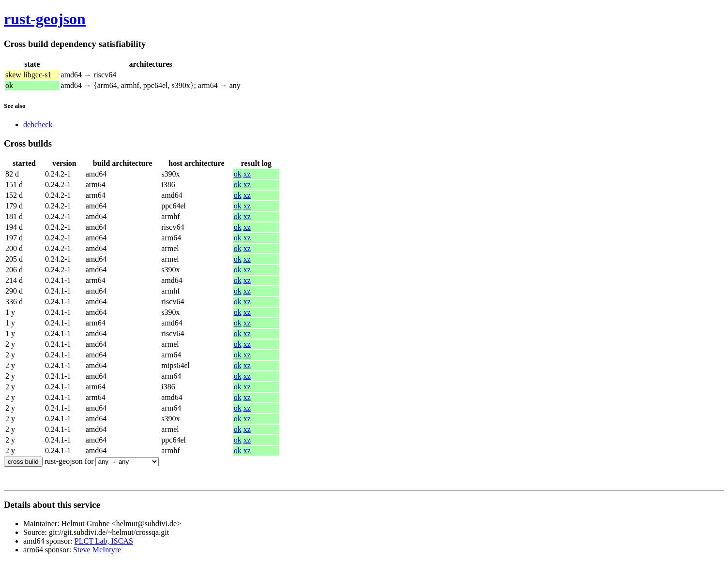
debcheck (38, 125)
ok (238, 174)
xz (247, 174)
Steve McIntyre (97, 550)
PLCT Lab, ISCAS (104, 541)
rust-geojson (45, 19)
